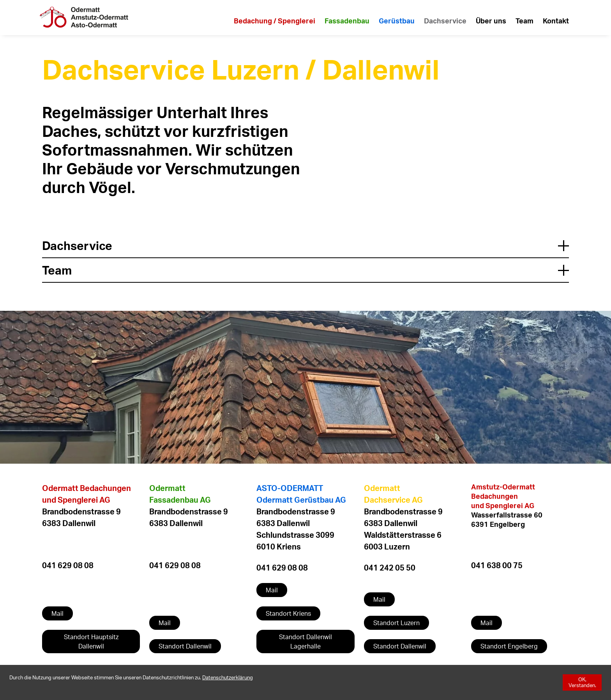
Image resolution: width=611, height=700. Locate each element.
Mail (57, 613)
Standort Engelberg (509, 646)
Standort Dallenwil (185, 646)
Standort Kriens (288, 613)
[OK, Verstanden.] (582, 682)
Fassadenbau (347, 21)
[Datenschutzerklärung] (228, 677)
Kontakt (556, 21)
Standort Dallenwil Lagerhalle (305, 642)
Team (524, 21)
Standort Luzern (396, 623)
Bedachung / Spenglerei (275, 21)
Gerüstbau (397, 21)
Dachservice (445, 21)
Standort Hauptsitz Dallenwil (91, 642)
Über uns (491, 21)
